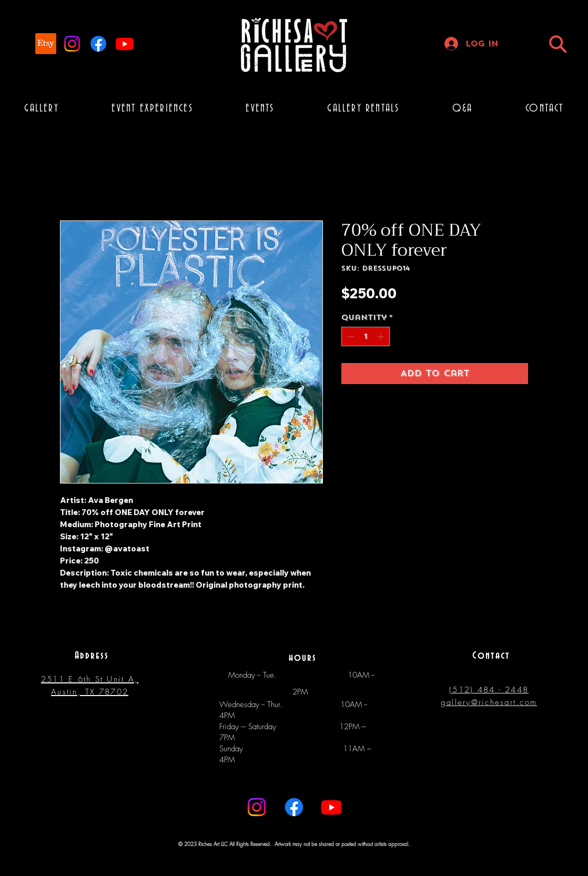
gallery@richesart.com (489, 702)
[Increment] (382, 336)
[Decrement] (349, 336)
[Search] (558, 44)
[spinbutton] (366, 336)
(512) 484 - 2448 (489, 690)
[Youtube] (125, 44)
